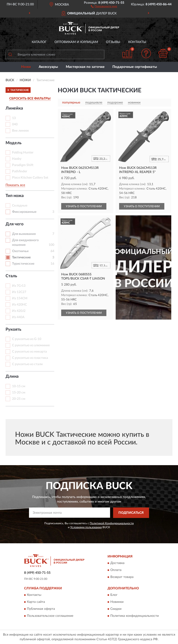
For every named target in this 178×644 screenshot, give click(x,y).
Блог (114, 595)
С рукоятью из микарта (29, 352)
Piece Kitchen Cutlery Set (30, 178)
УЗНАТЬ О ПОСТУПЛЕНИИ (84, 206)
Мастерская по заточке (85, 67)
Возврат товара (122, 577)
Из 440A (18, 317)
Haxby (17, 159)
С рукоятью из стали (27, 364)
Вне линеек (21, 131)
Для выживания (24, 234)
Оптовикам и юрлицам (76, 42)
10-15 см (19, 386)
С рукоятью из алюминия (31, 345)
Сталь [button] (11, 276)
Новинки (117, 602)
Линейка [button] (14, 108)
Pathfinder (20, 171)
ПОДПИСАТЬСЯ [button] (131, 513)
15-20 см (19, 393)
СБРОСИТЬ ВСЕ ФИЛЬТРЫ (30, 99)
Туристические (23, 264)
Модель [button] (14, 143)
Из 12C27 (19, 292)
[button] (104, 6)
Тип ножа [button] (15, 196)
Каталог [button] (39, 42)
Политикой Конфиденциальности (112, 523)
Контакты (137, 42)
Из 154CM (20, 298)
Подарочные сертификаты (135, 67)
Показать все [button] (15, 185)
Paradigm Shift (23, 165)
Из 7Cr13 (19, 286)
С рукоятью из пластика (30, 358)
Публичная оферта (41, 609)
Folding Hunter (23, 153)
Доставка (117, 563)
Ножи (26, 67)
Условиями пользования (86, 527)
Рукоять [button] (13, 330)
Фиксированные (24, 212)
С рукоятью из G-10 (27, 339)
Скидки (116, 609)
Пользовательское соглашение (50, 616)
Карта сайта (36, 602)
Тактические (21, 257)
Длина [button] (12, 377)
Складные (20, 206)
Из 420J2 (19, 311)
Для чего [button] (14, 224)
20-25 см (19, 399)
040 (15, 124)
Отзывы (113, 42)
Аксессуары (48, 67)
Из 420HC (19, 305)
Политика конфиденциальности (135, 616)
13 (14, 118)
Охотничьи (20, 251)
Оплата (116, 570)
